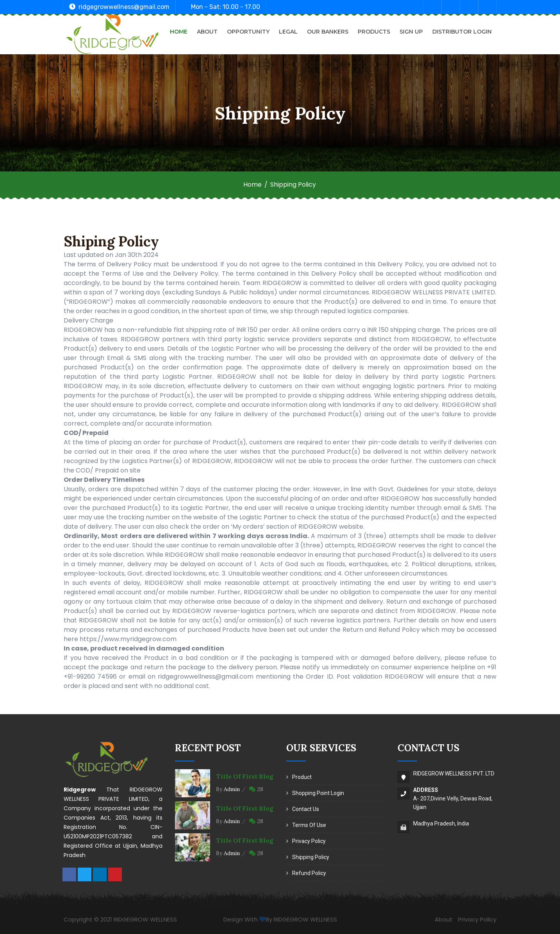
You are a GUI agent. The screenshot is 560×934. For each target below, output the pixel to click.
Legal (288, 32)
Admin (232, 789)
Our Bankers (328, 32)
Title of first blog (245, 776)
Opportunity (248, 32)
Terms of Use (309, 825)
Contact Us (306, 809)
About (207, 32)
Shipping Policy (311, 857)
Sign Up (411, 32)
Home (179, 32)
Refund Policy (309, 873)
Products (374, 32)
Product (302, 777)
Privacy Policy (309, 841)
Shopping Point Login (318, 793)
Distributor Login (462, 32)
